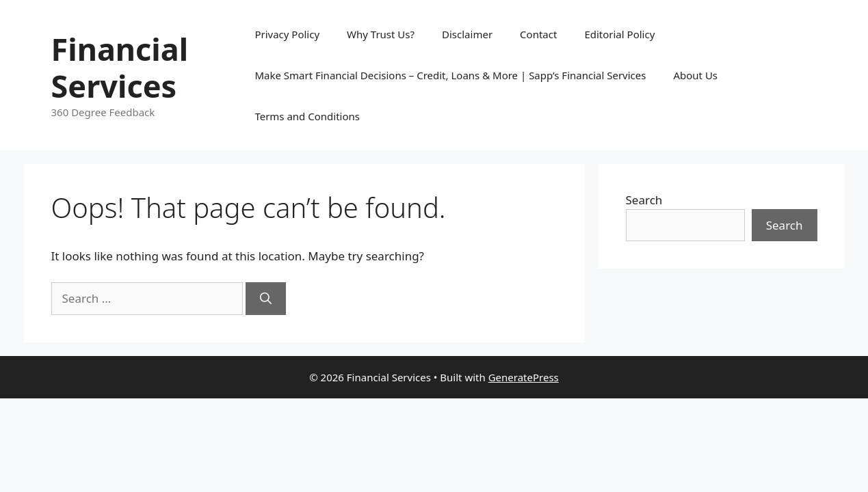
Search (644, 200)
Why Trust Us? (381, 34)
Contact (538, 34)
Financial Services (120, 67)
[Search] (266, 299)
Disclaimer (467, 34)
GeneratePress (524, 377)
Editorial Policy (619, 34)
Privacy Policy (287, 34)
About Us (695, 75)
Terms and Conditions (307, 116)
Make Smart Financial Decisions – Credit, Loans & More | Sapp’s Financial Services (450, 75)
